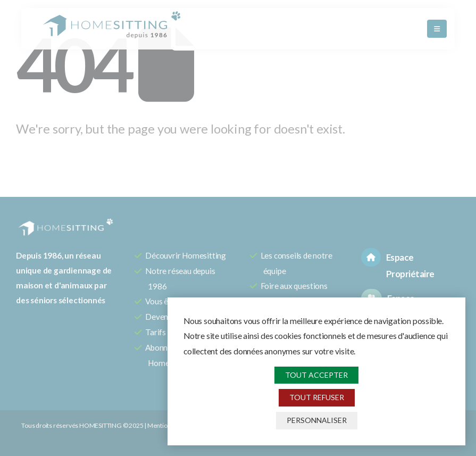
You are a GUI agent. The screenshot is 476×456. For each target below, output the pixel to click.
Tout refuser (317, 397)
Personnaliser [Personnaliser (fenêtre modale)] (317, 420)
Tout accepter (316, 375)
